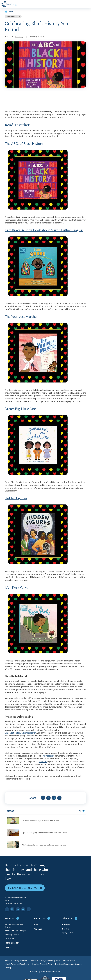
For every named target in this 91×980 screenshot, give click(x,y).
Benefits (66, 929)
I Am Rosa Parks (16, 587)
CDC (44, 761)
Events (8, 947)
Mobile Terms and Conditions (17, 964)
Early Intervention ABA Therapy (14, 926)
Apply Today (67, 933)
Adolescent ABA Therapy (15, 931)
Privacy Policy (69, 960)
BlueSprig (19, 37)
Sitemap (8, 968)
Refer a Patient (12, 943)
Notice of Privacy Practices (16, 960)
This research (48, 756)
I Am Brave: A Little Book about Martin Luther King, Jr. (44, 230)
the (41, 761)
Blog (36, 925)
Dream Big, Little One (20, 409)
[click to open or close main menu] (88, 4)
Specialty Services (12, 934)
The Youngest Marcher (21, 317)
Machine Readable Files (42, 964)
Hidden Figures (16, 498)
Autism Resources (13, 16)
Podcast (38, 929)
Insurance (10, 938)
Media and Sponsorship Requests (69, 964)
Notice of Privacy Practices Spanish (45, 960)
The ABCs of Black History (24, 144)
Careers (66, 925)
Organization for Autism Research (20, 733)
